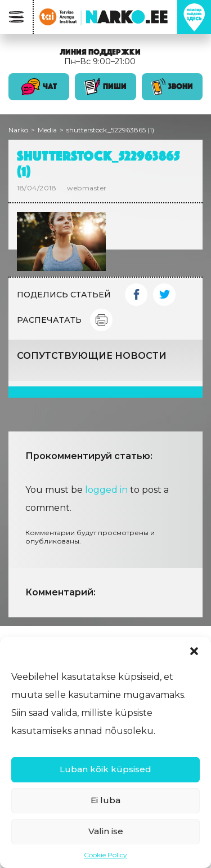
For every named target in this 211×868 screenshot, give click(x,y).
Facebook (136, 295)
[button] (194, 651)
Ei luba (105, 800)
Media (47, 130)
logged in (106, 490)
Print (101, 320)
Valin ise (106, 831)
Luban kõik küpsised (105, 769)
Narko (18, 130)
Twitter (164, 295)
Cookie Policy (105, 855)
